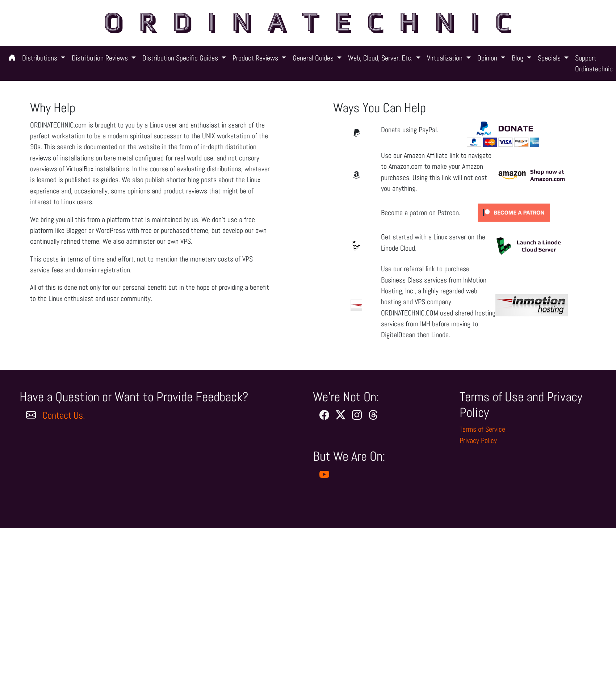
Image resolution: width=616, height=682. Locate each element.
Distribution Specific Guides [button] (181, 58)
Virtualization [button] (446, 58)
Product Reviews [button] (256, 58)
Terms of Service (482, 429)
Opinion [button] (488, 58)
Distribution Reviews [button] (101, 58)
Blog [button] (518, 58)
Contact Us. (64, 415)
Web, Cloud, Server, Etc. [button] (381, 58)
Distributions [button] (41, 58)
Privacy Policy (478, 440)
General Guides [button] (314, 58)
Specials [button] (550, 58)
